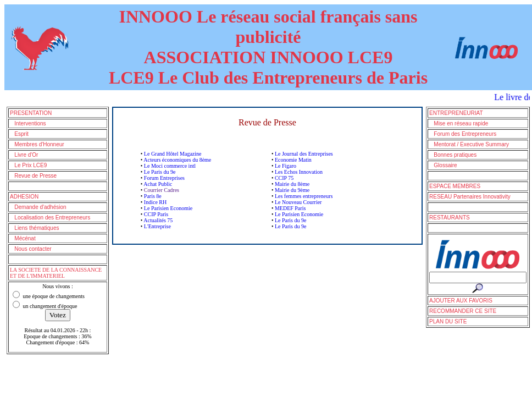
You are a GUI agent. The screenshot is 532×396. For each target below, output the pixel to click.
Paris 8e (153, 196)
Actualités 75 (158, 220)
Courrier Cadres (162, 190)
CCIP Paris (156, 214)
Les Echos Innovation (299, 172)
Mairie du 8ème (292, 184)
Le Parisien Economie (168, 208)
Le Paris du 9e (160, 172)
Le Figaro (286, 166)
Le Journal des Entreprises (304, 154)
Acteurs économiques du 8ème (177, 160)
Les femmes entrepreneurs (304, 196)
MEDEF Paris (290, 208)
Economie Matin (293, 160)
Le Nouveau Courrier (298, 202)
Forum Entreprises (164, 178)
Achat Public (158, 184)
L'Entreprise (157, 226)
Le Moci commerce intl (170, 166)
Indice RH (155, 202)
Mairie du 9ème (292, 190)
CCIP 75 (284, 178)
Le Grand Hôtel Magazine (173, 154)
